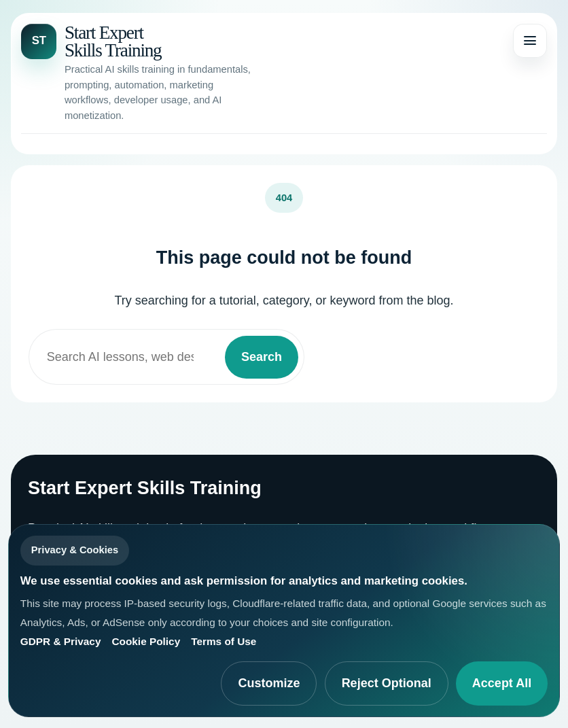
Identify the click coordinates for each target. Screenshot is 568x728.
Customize (269, 683)
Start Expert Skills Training (113, 41)
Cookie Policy (146, 641)
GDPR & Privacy (61, 641)
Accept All (502, 683)
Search (262, 357)
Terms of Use (224, 641)
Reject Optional (387, 683)
